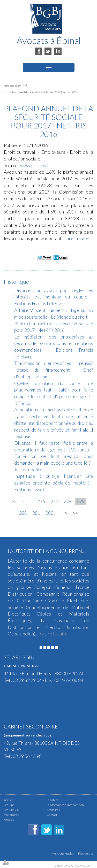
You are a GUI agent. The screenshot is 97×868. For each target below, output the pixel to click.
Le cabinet (53, 800)
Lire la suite (77, 238)
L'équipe (9, 805)
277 (54, 501)
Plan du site (86, 853)
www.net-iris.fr (35, 165)
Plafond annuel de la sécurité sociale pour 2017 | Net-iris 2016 (43, 92)
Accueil (23, 85)
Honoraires (11, 815)
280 (23, 513)
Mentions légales (63, 853)
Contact (52, 815)
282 (49, 513)
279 (81, 501)
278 (68, 501)
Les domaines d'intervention (65, 805)
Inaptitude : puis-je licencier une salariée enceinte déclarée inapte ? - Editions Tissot (54, 483)
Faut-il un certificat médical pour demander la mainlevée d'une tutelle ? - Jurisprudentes (54, 463)
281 (36, 513)
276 (41, 501)
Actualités (53, 810)
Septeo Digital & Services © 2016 (73, 866)
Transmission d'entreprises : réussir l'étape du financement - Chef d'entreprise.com (54, 370)
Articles (9, 820)
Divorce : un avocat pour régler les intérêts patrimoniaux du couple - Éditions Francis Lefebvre (54, 297)
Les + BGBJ (12, 810)
